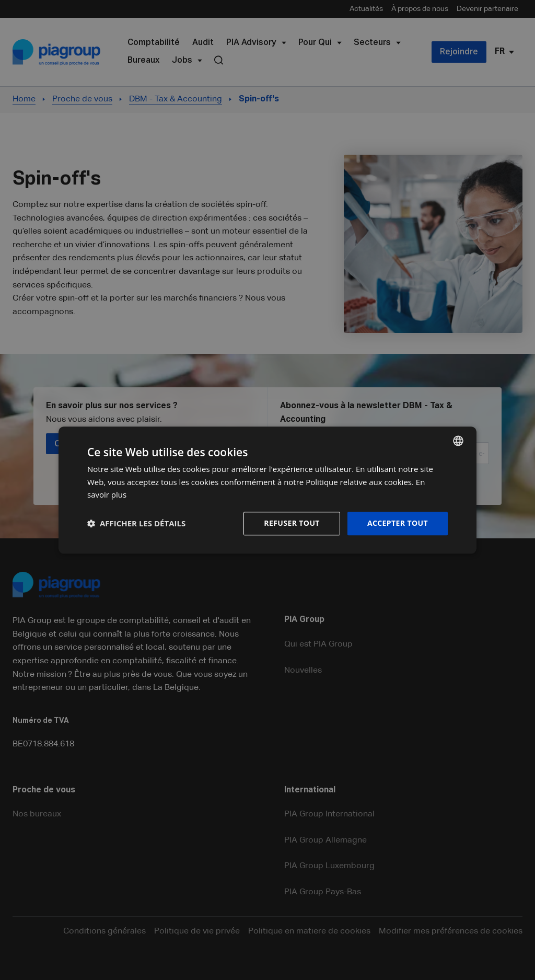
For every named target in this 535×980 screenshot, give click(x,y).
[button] (136, 524)
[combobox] (458, 441)
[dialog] (267, 490)
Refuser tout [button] (292, 523)
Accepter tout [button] (398, 523)
